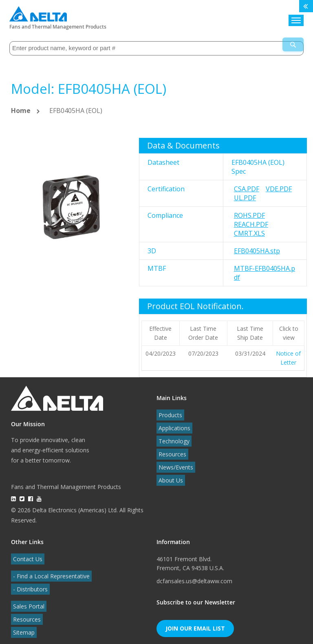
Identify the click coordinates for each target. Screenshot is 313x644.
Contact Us (26, 554)
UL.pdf (245, 193)
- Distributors (28, 584)
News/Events (174, 462)
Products (168, 410)
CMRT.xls (249, 228)
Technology (172, 436)
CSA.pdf (247, 184)
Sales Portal (27, 601)
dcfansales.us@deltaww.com (194, 576)
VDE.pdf (279, 184)
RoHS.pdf (249, 210)
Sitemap (22, 627)
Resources (170, 449)
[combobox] (156, 45)
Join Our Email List (195, 623)
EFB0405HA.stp (257, 246)
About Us (169, 475)
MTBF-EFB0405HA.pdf (265, 268)
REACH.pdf (251, 219)
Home (21, 105)
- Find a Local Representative (49, 571)
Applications (172, 423)
